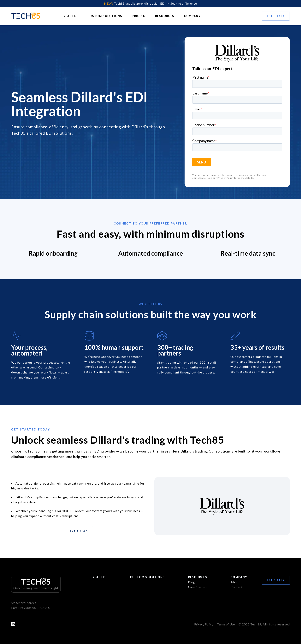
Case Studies (197, 587)
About (235, 582)
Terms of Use (226, 624)
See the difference (184, 3)
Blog (192, 582)
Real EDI (71, 16)
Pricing (139, 16)
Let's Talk (276, 16)
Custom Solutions (105, 16)
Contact (237, 587)
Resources (165, 16)
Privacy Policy (226, 178)
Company (192, 16)
